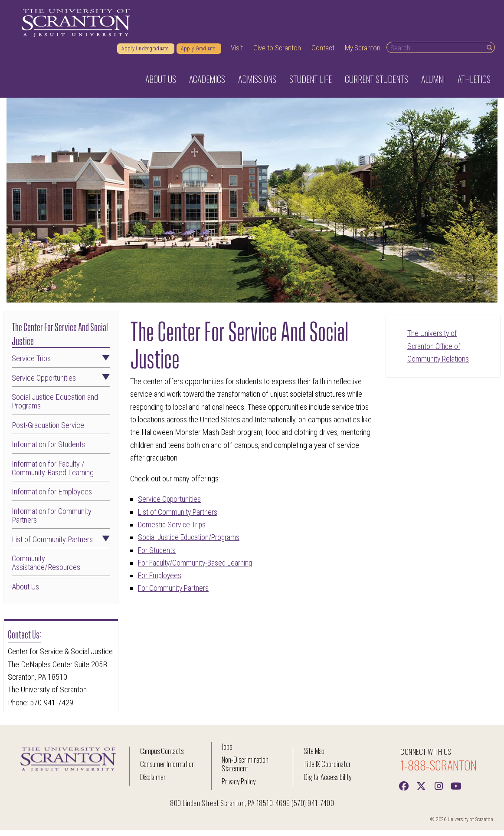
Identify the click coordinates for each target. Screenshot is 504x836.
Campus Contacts (162, 756)
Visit (237, 53)
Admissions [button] (257, 85)
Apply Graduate (199, 54)
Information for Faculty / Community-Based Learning (53, 474)
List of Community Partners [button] (61, 545)
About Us (25, 592)
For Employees (161, 581)
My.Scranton (363, 53)
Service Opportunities (170, 505)
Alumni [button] (433, 85)
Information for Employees (52, 498)
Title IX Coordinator (327, 769)
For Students (157, 556)
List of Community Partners (178, 518)
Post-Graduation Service (48, 431)
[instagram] (439, 791)
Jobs (227, 752)
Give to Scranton (277, 53)
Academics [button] (207, 85)
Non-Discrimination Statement (245, 769)
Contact (323, 53)
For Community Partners (174, 594)
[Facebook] (404, 791)
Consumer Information (167, 769)
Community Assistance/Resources (46, 569)
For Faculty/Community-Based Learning (197, 568)
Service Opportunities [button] (61, 384)
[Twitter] (421, 791)
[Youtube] (456, 791)
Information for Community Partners (52, 521)
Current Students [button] (376, 85)
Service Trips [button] (61, 364)
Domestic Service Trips (173, 530)
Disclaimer (153, 782)
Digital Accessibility (327, 782)
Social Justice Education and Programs (55, 407)
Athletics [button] (474, 85)
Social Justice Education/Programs (191, 543)
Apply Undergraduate (146, 54)
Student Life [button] (311, 85)
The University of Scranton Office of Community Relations (439, 352)
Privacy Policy (238, 787)
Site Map (314, 756)
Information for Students (48, 450)
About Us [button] (161, 85)
